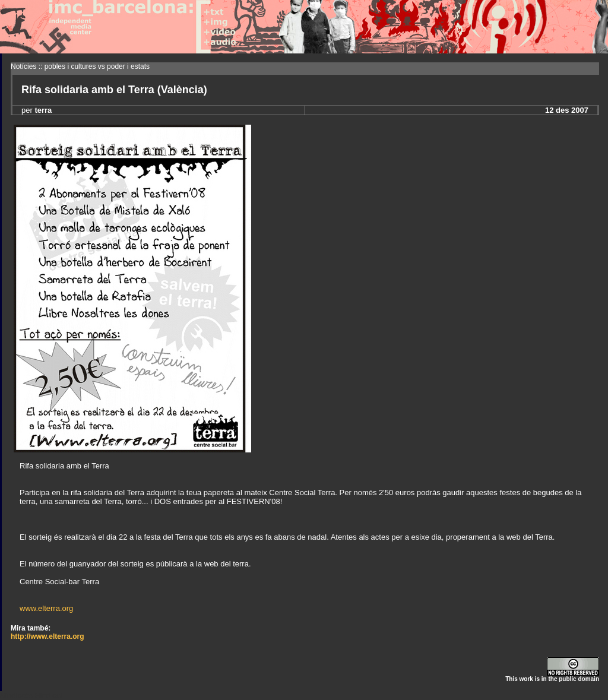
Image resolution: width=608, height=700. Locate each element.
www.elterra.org (46, 608)
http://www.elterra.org (47, 636)
